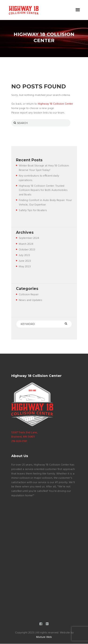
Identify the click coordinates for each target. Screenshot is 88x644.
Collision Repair (29, 295)
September (29, 238)
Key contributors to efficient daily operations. (39, 178)
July (24, 255)
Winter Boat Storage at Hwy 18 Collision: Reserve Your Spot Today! (44, 168)
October (27, 250)
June (25, 261)
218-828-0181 (19, 441)
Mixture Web (44, 637)
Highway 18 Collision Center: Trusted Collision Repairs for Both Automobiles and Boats (43, 190)
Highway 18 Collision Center (55, 104)
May (25, 267)
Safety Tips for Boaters (33, 210)
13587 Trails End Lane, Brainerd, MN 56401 (25, 435)
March (26, 244)
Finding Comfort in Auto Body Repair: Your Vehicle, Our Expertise (45, 203)
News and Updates (31, 300)
